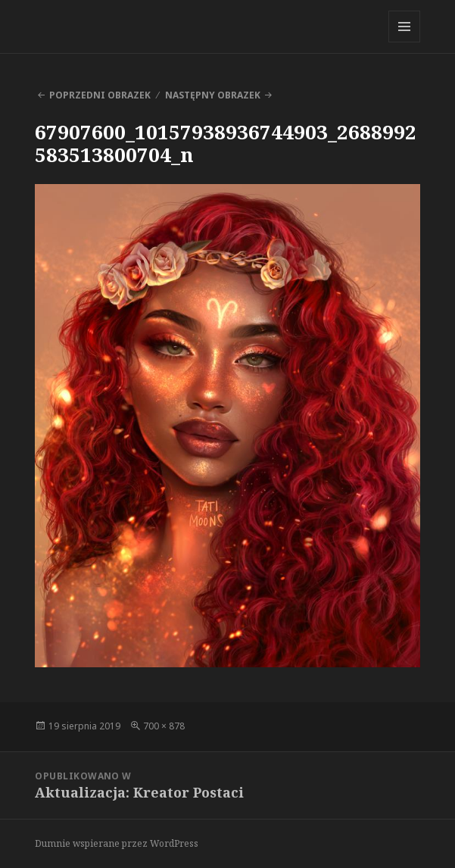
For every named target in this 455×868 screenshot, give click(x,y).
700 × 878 (164, 726)
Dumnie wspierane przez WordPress (117, 843)
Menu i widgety (405, 42)
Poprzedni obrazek (100, 95)
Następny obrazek (213, 95)
